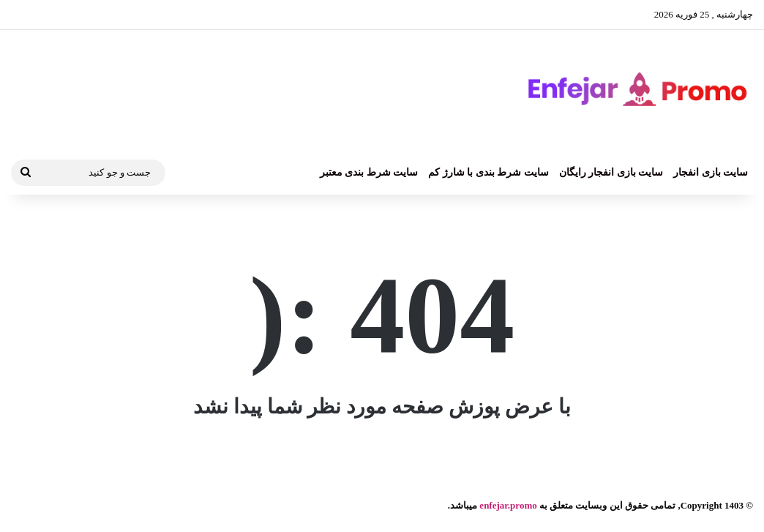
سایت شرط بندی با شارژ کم (488, 172)
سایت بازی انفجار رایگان (611, 172)
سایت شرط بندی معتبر (369, 172)
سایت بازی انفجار (711, 172)
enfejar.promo (508, 505)
